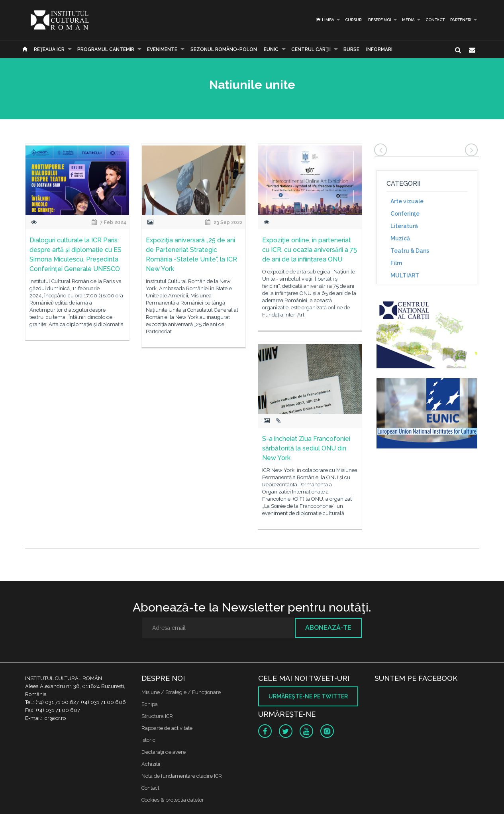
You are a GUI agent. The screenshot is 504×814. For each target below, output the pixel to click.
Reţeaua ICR (49, 49)
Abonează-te (328, 628)
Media (408, 20)
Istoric (148, 740)
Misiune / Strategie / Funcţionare (181, 692)
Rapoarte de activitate (167, 728)
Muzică (400, 238)
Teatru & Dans (410, 251)
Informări (379, 49)
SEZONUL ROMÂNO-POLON (224, 49)
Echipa (150, 704)
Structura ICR (157, 716)
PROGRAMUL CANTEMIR (106, 49)
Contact (435, 20)
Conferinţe (405, 214)
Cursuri (354, 20)
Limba (325, 20)
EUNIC (271, 49)
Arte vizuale (407, 201)
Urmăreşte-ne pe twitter (308, 696)
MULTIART (405, 275)
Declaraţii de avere (164, 752)
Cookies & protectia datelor (173, 800)
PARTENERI (461, 20)
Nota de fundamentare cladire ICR (182, 776)
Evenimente (162, 49)
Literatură (404, 226)
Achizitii (151, 764)
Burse (351, 49)
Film (396, 263)
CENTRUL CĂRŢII (311, 49)
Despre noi (380, 20)
